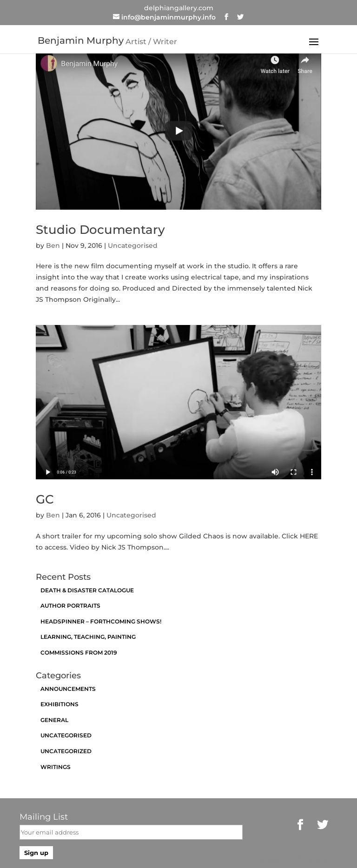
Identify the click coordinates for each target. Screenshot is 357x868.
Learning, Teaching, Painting (88, 637)
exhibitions (59, 704)
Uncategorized (66, 751)
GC (45, 499)
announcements (68, 689)
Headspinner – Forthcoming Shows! (101, 621)
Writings (56, 767)
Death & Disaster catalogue (87, 590)
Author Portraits (70, 606)
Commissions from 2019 (79, 653)
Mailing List (44, 817)
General (54, 720)
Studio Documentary (100, 230)
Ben (53, 245)
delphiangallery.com (179, 8)
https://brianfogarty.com (297, 860)
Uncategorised (133, 245)
